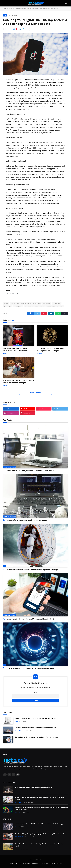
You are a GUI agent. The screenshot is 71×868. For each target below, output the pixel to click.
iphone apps (8, 306)
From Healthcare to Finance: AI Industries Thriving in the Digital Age (32, 570)
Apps (5, 15)
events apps (47, 303)
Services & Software (10, 467)
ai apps (6, 303)
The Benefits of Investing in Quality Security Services (27, 520)
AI (4, 566)
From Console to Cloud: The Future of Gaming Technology (35, 718)
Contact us (27, 863)
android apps (15, 303)
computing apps (26, 303)
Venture (18, 731)
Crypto (39, 354)
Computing (19, 837)
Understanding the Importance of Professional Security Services (32, 619)
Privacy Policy (44, 863)
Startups (18, 740)
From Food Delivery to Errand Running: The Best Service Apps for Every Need (40, 845)
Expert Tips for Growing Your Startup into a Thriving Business (36, 737)
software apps (40, 306)
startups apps (51, 306)
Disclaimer (35, 863)
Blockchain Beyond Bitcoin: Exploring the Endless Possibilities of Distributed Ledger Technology (41, 808)
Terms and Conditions (56, 863)
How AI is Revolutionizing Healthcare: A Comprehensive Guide (30, 668)
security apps (18, 306)
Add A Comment (35, 393)
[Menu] (5, 3)
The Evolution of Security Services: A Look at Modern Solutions (31, 471)
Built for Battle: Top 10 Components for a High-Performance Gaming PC (18, 382)
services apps (29, 306)
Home (12, 863)
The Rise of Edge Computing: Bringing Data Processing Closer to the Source (41, 834)
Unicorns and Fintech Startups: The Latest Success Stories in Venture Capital (39, 798)
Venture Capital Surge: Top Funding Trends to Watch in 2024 (36, 728)
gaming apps (57, 303)
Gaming (6, 386)
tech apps (60, 306)
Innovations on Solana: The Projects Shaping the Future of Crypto (50, 350)
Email (36, 693)
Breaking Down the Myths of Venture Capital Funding (33, 787)
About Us (19, 863)
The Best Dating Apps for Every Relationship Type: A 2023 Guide (15, 350)
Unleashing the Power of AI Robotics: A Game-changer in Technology (39, 824)
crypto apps (37, 303)
